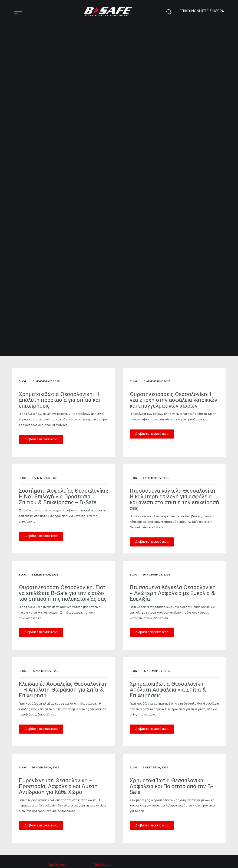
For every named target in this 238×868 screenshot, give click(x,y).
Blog (22, 382)
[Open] (18, 11)
